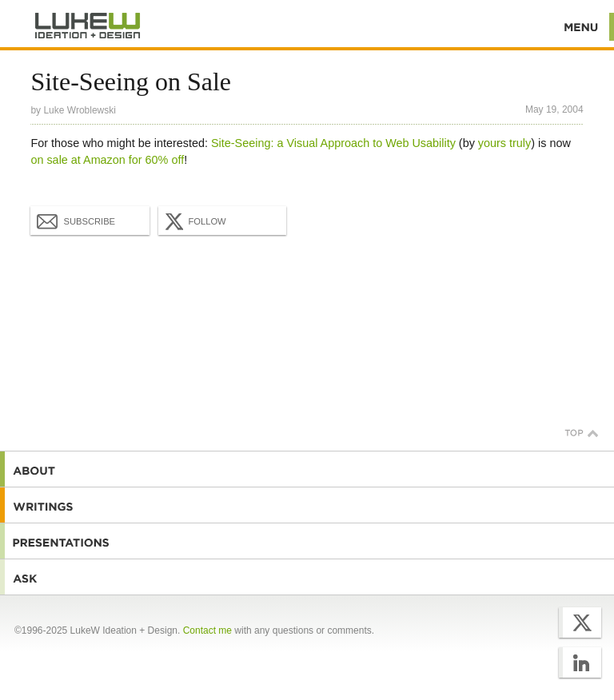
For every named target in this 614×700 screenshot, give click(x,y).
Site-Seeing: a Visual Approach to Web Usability (333, 143)
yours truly (504, 143)
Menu (582, 27)
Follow (193, 221)
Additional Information (88, 26)
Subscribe (76, 221)
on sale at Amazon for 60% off (107, 160)
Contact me (207, 630)
